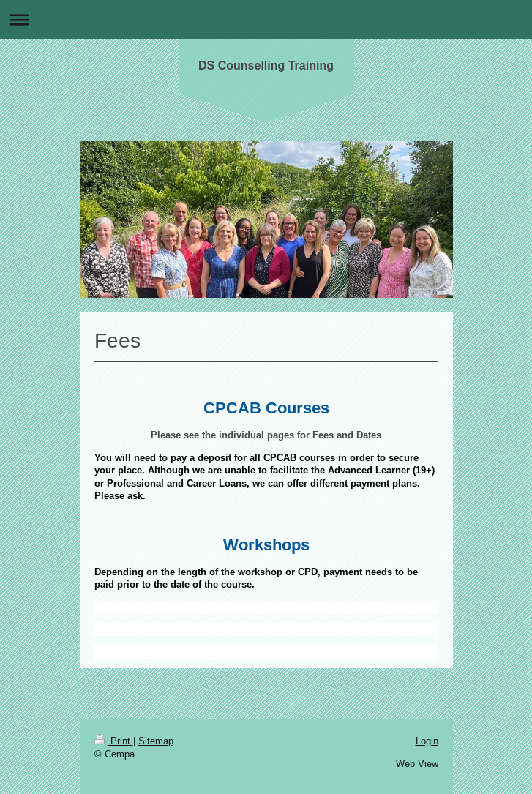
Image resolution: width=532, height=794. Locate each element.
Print (114, 741)
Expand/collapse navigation (266, 19)
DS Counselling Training (266, 65)
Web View (417, 763)
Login (427, 741)
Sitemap (156, 741)
